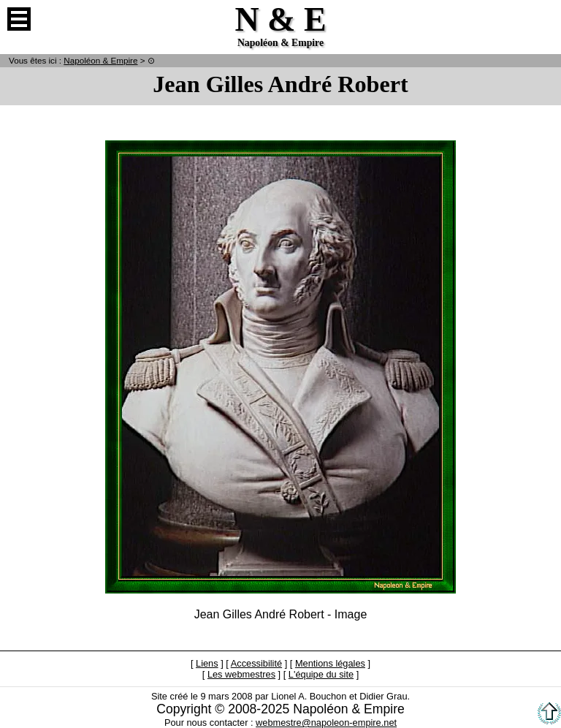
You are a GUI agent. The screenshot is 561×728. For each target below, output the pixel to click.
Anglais (542, 19)
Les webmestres (241, 674)
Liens (207, 663)
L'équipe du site (321, 674)
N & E (100, 60)
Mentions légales (330, 663)
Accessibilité (256, 663)
